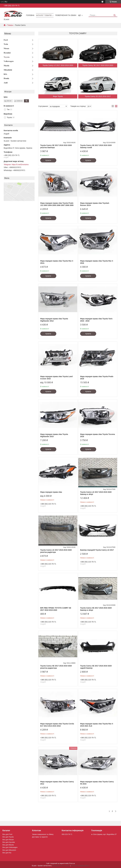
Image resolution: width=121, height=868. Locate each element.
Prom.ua (72, 863)
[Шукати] (115, 15)
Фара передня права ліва (51, 492)
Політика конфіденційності (80, 866)
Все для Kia (7, 853)
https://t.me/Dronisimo (20, 165)
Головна (30, 15)
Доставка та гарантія (40, 837)
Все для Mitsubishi (9, 850)
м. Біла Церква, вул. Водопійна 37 (104, 834)
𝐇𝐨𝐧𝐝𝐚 (6, 78)
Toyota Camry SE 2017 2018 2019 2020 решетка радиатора (56, 667)
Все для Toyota (8, 837)
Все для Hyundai (9, 842)
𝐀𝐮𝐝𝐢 (6, 83)
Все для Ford (7, 834)
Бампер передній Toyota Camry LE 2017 (97, 550)
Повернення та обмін (66, 15)
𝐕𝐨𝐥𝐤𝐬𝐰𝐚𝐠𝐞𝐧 (9, 61)
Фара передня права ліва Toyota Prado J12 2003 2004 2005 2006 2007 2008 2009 (57, 204)
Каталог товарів (44, 15)
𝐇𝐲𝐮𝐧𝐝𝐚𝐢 (7, 53)
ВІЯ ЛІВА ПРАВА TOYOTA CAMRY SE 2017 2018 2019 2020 (56, 609)
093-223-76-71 (67, 834)
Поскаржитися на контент (61, 866)
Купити (48, 160)
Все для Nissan (8, 840)
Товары (10, 25)
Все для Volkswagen (10, 847)
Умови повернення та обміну (43, 834)
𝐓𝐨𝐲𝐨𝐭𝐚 (7, 57)
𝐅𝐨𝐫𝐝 (6, 40)
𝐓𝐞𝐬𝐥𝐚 (6, 44)
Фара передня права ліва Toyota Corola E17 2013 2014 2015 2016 (57, 725)
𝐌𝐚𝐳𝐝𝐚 (6, 65)
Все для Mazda (8, 845)
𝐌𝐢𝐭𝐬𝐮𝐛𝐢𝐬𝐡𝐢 (8, 70)
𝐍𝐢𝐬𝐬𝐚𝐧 (6, 48)
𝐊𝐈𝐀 (5, 74)
